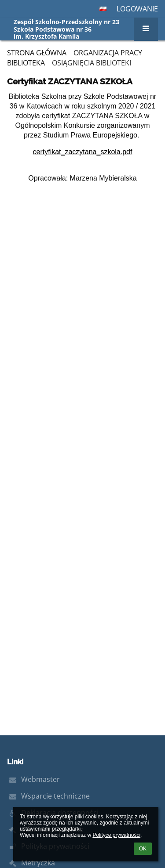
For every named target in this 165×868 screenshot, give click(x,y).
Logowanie (137, 9)
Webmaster (40, 779)
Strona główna (37, 53)
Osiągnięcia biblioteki (92, 63)
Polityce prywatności (116, 835)
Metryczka (38, 863)
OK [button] (143, 849)
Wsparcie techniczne (55, 796)
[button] (103, 9)
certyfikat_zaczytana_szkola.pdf (83, 152)
